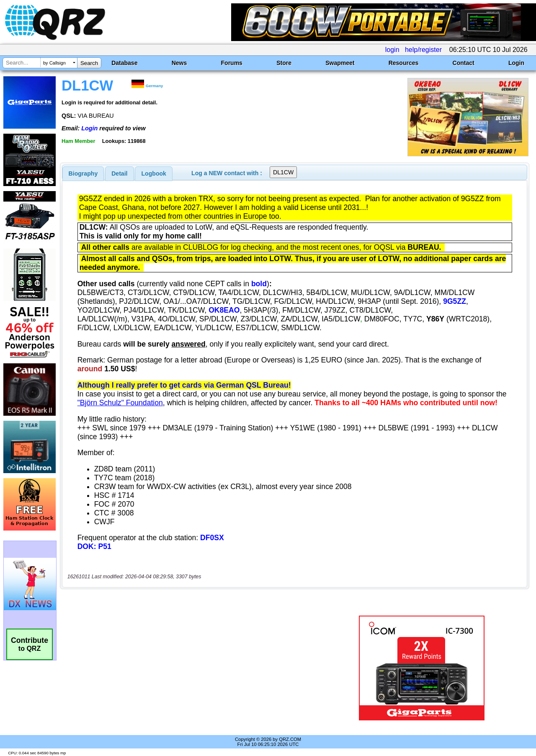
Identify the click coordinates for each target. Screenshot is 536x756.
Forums (232, 63)
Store (284, 63)
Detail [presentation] (119, 173)
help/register (423, 50)
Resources (404, 63)
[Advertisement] (194, 668)
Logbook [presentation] (154, 173)
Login (516, 63)
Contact (464, 63)
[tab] (83, 173)
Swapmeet (340, 63)
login (392, 50)
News (179, 63)
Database (124, 63)
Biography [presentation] (83, 173)
